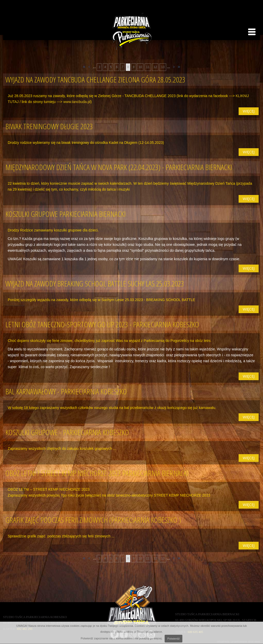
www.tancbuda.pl (77, 102)
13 (163, 67)
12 (155, 67)
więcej (249, 111)
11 (148, 67)
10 (140, 67)
